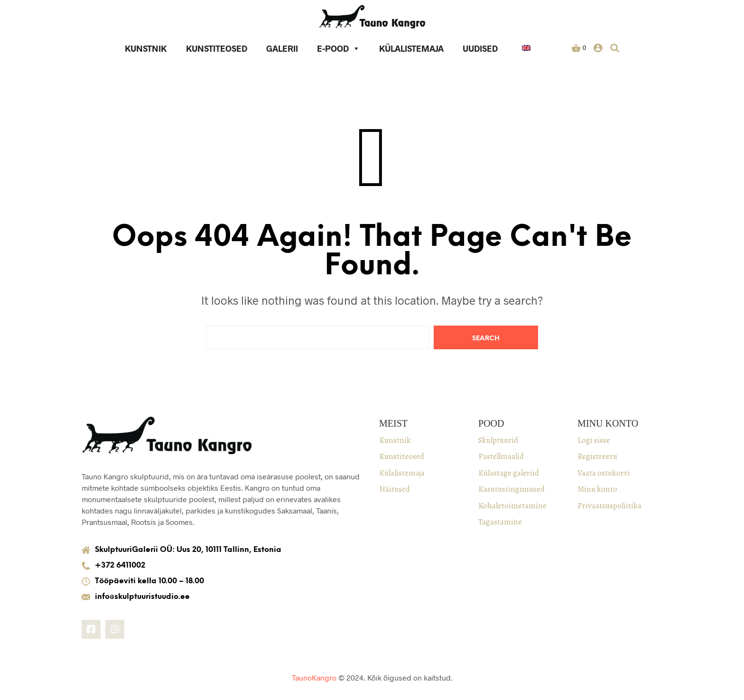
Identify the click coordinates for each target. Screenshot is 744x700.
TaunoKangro (314, 677)
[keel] (527, 49)
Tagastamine (500, 522)
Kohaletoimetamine (512, 506)
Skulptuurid (498, 440)
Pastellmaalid (501, 456)
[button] (579, 48)
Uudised (481, 48)
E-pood (339, 48)
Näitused (395, 489)
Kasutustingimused (512, 489)
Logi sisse (594, 440)
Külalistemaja (412, 48)
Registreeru (597, 456)
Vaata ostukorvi (604, 473)
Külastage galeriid (509, 473)
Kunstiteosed (217, 48)
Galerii (283, 48)
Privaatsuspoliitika (609, 506)
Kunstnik (146, 48)
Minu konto (597, 489)
